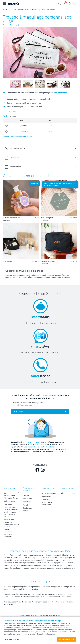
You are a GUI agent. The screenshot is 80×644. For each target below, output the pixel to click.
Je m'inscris (18, 412)
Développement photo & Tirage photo (10, 514)
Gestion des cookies (27, 509)
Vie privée (27, 505)
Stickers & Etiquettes (8, 535)
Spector (26, 496)
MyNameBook (9, 519)
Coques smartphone (8, 531)
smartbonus (47, 496)
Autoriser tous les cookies (66, 639)
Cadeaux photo (9, 501)
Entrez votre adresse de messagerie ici (28, 403)
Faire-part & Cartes (11, 498)
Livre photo (8, 504)
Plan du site (27, 499)
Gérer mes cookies (13, 639)
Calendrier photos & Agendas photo (11, 494)
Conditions (27, 502)
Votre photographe (49, 493)
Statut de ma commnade (47, 504)
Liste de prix (47, 499)
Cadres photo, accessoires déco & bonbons (11, 525)
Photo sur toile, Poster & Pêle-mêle (11, 508)
